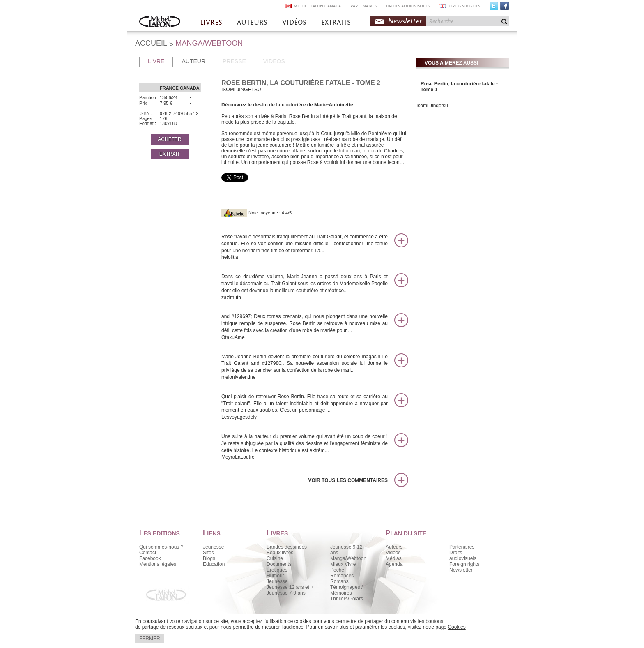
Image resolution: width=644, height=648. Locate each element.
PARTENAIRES (363, 6)
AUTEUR (193, 61)
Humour (275, 576)
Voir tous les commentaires (348, 480)
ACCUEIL (151, 43)
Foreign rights (464, 564)
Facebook (505, 8)
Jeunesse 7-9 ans (286, 593)
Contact (148, 553)
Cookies (457, 627)
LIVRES (211, 22)
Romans (339, 581)
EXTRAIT (170, 154)
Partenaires (462, 547)
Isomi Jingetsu (432, 106)
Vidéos (393, 553)
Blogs (209, 558)
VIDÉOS (294, 22)
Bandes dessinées (287, 547)
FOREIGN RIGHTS (464, 6)
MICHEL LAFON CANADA (317, 6)
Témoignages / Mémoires (346, 590)
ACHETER (169, 139)
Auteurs (394, 547)
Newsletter (405, 21)
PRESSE (234, 61)
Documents (279, 564)
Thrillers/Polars (347, 599)
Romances (342, 576)
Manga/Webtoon (348, 558)
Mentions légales (158, 564)
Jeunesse (213, 547)
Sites (208, 553)
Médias (394, 558)
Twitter (494, 8)
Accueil (160, 22)
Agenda (394, 564)
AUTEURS (252, 22)
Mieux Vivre (343, 564)
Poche (337, 570)
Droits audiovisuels (463, 556)
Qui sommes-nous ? (161, 547)
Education (214, 564)
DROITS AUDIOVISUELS (408, 6)
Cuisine (275, 558)
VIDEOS (274, 61)
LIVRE (156, 61)
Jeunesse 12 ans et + (290, 587)
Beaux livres (280, 553)
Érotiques (277, 570)
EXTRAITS (336, 22)
